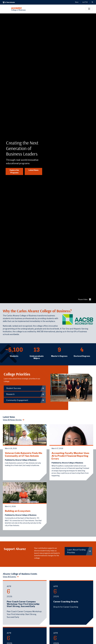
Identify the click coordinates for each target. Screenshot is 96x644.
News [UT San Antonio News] (77, 2)
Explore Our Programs (14, 171)
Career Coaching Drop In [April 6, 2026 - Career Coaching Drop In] (66, 602)
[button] (92, 2)
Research (25, 394)
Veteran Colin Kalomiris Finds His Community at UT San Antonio (24, 454)
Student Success (25, 388)
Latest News (33, 170)
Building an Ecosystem (18, 511)
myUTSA (85, 2)
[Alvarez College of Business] (18, 9)
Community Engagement (25, 400)
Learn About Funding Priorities (79, 551)
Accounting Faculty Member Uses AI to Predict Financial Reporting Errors (70, 456)
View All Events (11, 577)
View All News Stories (14, 420)
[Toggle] (89, 9)
